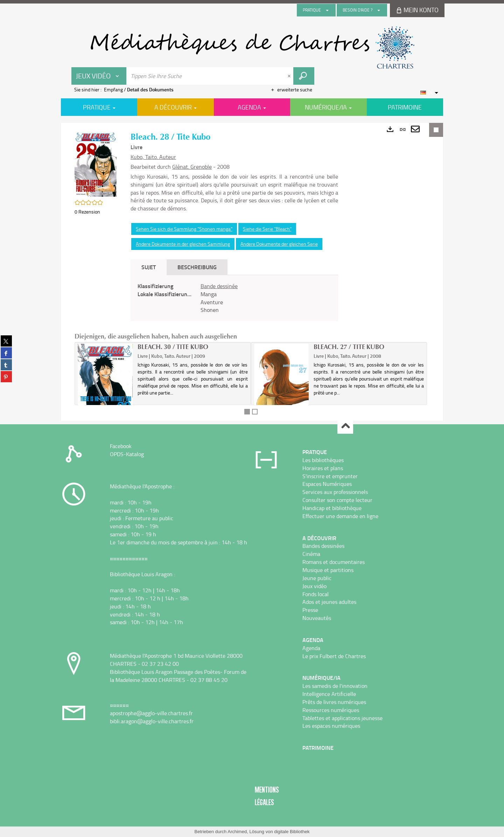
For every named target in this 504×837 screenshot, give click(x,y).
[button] (96, 164)
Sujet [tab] (149, 267)
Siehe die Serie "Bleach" (267, 229)
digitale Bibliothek (292, 832)
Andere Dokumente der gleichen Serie (279, 244)
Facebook (121, 446)
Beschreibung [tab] (197, 267)
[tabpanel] (234, 298)
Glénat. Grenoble (192, 167)
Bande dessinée (219, 286)
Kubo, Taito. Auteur (153, 157)
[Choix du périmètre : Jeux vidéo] (99, 76)
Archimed (237, 832)
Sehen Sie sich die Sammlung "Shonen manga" (184, 229)
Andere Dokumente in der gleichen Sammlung (183, 244)
